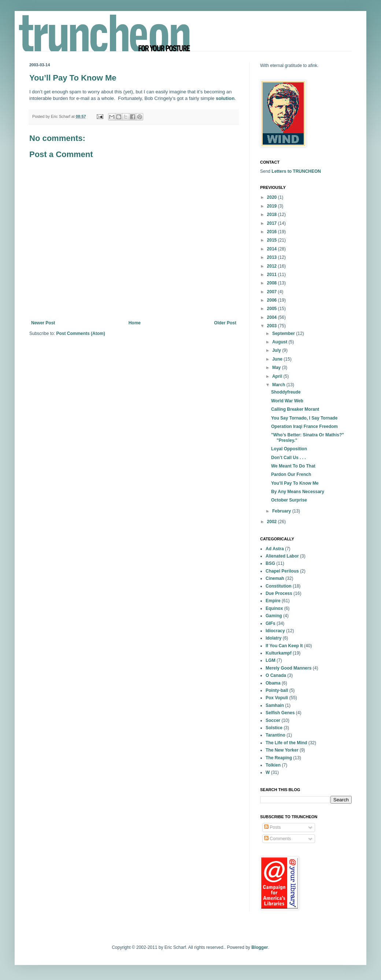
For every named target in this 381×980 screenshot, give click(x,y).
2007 (273, 292)
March (279, 385)
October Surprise (289, 500)
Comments (278, 839)
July (277, 350)
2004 (273, 317)
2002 (273, 522)
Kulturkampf (279, 653)
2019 (273, 206)
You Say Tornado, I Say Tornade (304, 418)
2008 (273, 283)
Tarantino (275, 735)
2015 (273, 240)
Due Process (279, 593)
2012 (273, 266)
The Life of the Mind (286, 743)
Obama (273, 683)
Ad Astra (275, 549)
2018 (273, 215)
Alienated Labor (282, 556)
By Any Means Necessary (298, 492)
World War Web (287, 401)
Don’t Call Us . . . (288, 458)
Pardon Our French (291, 474)
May (277, 368)
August (280, 342)
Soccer (273, 720)
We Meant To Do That (293, 466)
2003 (273, 326)
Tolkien (273, 765)
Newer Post (43, 323)
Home (135, 323)
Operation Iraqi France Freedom (304, 426)
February (282, 511)
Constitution (279, 586)
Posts (272, 827)
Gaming (274, 616)
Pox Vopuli (277, 698)
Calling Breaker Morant (295, 409)
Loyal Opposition (289, 449)
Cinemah (275, 578)
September (284, 334)
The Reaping (279, 758)
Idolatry (273, 638)
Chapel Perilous (282, 571)
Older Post (225, 323)
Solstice (274, 728)
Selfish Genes (280, 713)
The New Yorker (282, 750)
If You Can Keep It (284, 646)
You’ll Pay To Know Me (295, 483)
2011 (273, 275)
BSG (270, 563)
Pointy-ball (277, 690)
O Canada (276, 675)
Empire (273, 601)
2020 (273, 197)
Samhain (275, 705)
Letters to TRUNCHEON (296, 171)
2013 (273, 257)
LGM (271, 660)
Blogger (260, 947)
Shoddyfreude (286, 392)
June (278, 359)
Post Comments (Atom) (80, 334)
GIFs (271, 623)
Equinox (274, 608)
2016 (273, 232)
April (278, 376)
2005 (273, 309)
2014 (273, 249)
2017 (273, 223)
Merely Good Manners (288, 668)
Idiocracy (275, 631)
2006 (273, 300)
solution (225, 98)
